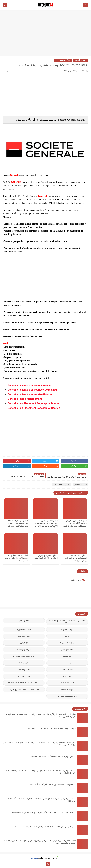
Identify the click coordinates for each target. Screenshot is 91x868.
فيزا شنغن (67, 656)
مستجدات (67, 663)
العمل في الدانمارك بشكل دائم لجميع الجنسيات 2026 (67, 622)
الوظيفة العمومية (67, 629)
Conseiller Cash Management (25, 399)
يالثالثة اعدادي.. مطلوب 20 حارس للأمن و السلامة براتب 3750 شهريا (17, 558)
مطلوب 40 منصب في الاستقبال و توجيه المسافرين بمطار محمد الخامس (75, 558)
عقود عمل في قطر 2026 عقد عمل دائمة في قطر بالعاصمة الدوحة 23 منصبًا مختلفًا (45, 827)
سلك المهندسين (67, 649)
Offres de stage (67, 689)
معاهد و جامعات (24, 669)
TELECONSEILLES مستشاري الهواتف (24, 689)
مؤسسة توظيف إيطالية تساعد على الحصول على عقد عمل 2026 (51, 728)
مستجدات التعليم (24, 663)
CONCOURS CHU (67, 683)
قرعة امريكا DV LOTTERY (24, 656)
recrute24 (34, 858)
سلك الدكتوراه (24, 643)
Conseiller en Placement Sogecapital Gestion (34, 408)
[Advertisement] (45, 34)
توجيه (67, 636)
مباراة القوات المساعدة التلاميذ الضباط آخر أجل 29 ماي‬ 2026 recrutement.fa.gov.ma (44, 813)
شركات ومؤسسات (63, 60)
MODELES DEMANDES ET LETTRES (24, 683)
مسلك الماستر (67, 669)
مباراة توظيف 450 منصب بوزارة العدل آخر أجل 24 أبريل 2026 (53, 785)
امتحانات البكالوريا (24, 629)
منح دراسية (67, 676)
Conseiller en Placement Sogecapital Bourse (33, 403)
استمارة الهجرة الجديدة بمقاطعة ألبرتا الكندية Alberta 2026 (53, 756)
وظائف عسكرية (24, 676)
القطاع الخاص (81, 60)
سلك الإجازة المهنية (67, 643)
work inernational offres (67, 696)
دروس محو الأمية (24, 636)
